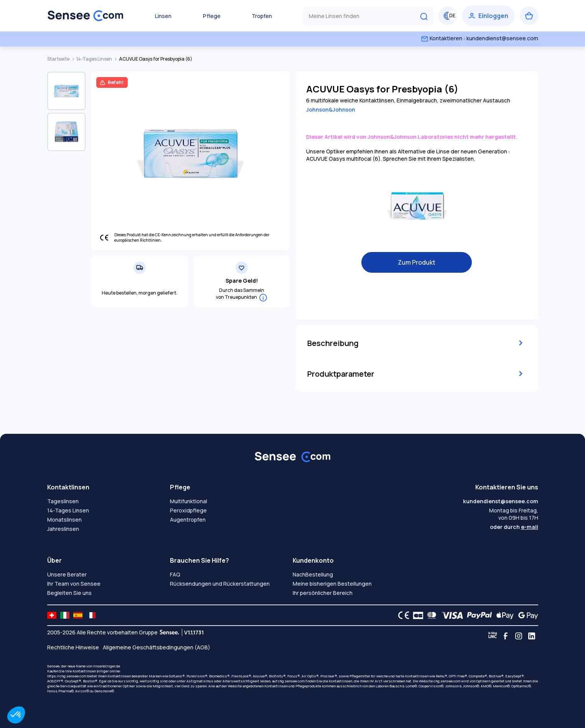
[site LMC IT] (65, 615)
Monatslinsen (64, 520)
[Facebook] (506, 636)
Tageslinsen (63, 501)
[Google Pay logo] (526, 615)
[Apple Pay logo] (503, 615)
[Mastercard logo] (430, 615)
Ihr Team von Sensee (74, 584)
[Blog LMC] (493, 636)
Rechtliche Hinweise (73, 647)
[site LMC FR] (91, 615)
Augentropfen (188, 520)
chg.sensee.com (291, 681)
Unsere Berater (67, 574)
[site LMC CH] (52, 615)
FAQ (175, 574)
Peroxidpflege (188, 510)
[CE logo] (402, 615)
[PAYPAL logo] (478, 615)
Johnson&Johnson (331, 110)
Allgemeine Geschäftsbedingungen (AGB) (157, 647)
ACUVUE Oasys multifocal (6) (343, 159)
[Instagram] (519, 636)
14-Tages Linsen (95, 59)
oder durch (514, 527)
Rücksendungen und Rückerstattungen (220, 584)
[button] (16, 715)
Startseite (59, 59)
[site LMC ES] (78, 615)
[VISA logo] (450, 615)
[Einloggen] (488, 16)
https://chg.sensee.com (67, 676)
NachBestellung (313, 574)
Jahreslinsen (63, 529)
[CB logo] (416, 615)
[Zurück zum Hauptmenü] (86, 16)
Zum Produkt (417, 262)
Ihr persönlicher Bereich (323, 593)
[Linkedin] (532, 636)
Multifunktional (189, 501)
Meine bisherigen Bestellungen (332, 584)
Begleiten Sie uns (69, 593)
